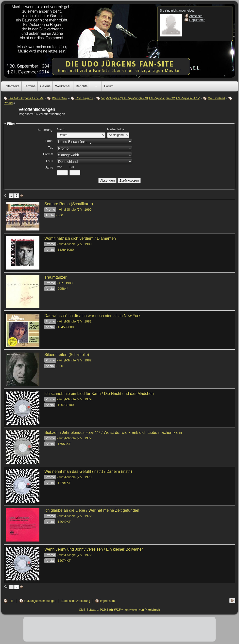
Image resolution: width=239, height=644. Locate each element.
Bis (72, 167)
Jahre (49, 167)
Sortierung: (45, 130)
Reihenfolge (116, 129)
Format (48, 154)
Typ (51, 147)
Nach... (62, 129)
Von (60, 167)
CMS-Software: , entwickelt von (120, 610)
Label (49, 141)
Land (50, 161)
